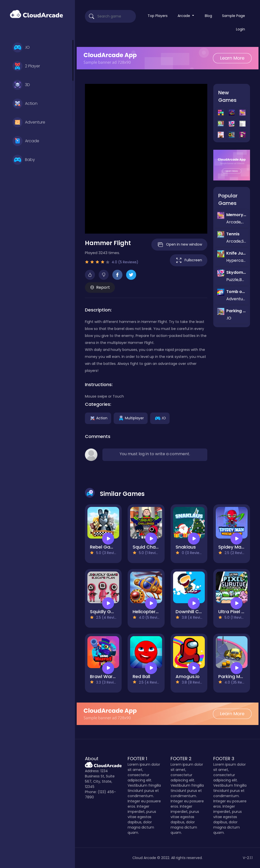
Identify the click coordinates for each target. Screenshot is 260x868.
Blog (208, 16)
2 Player (26, 66)
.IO (21, 47)
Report (100, 287)
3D (21, 85)
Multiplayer (131, 418)
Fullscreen (189, 260)
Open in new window (179, 245)
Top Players (158, 16)
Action (25, 104)
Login (241, 29)
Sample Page (234, 16)
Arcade (26, 141)
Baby (24, 160)
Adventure (29, 122)
